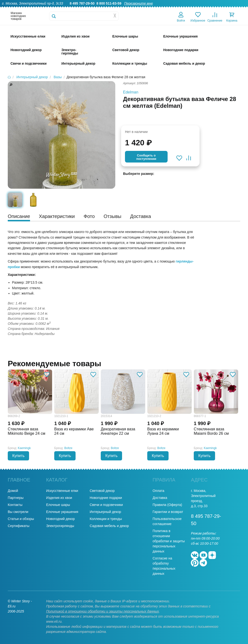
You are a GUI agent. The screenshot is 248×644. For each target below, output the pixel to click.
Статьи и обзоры (21, 519)
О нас (124, 9)
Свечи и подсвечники (106, 505)
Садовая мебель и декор (109, 526)
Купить (19, 456)
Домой (13, 491)
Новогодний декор (60, 519)
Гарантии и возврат (168, 512)
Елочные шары (58, 505)
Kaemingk (24, 448)
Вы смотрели (18, 512)
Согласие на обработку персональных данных (164, 566)
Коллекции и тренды (106, 519)
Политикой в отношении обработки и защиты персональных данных (102, 611)
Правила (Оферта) (167, 505)
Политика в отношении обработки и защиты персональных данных (169, 541)
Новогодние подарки (106, 498)
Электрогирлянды (60, 526)
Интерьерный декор (105, 512)
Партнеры (16, 498)
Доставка (183, 9)
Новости (219, 9)
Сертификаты (19, 526)
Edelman (131, 92)
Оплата (201, 9)
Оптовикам (162, 9)
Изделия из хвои (59, 498)
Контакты (238, 9)
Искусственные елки (62, 491)
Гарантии (141, 9)
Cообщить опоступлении (146, 157)
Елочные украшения (62, 512)
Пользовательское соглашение (167, 521)
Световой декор (102, 491)
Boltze (68, 448)
